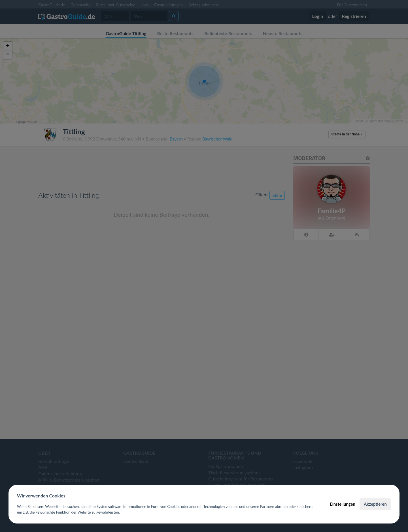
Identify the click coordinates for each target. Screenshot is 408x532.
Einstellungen (343, 504)
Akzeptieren (375, 504)
